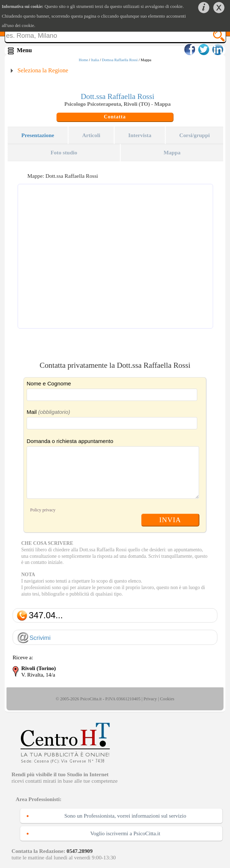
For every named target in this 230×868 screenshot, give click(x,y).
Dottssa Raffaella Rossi (120, 60)
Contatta (115, 117)
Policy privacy (43, 510)
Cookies (167, 699)
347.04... (46, 615)
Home (84, 60)
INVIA (170, 520)
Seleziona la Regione (43, 70)
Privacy (150, 699)
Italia (95, 60)
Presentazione (38, 135)
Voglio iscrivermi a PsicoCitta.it (125, 833)
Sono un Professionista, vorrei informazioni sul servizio (125, 816)
